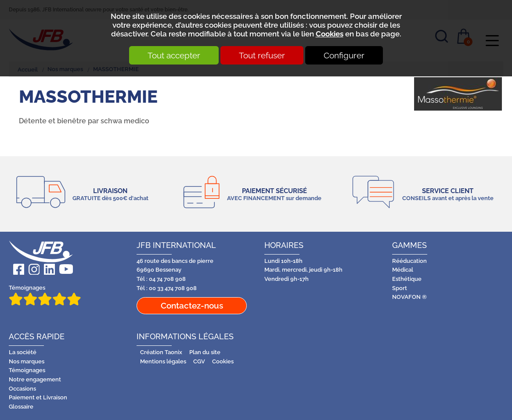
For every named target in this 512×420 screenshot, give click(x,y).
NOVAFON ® (409, 297)
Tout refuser (262, 55)
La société (23, 352)
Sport (400, 288)
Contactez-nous (192, 305)
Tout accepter (174, 55)
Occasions (22, 389)
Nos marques (27, 361)
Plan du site (205, 352)
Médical (403, 270)
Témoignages (45, 295)
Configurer (344, 55)
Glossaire (21, 407)
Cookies (330, 34)
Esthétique (407, 279)
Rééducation (409, 261)
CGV (199, 361)
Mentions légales (163, 361)
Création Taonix (161, 352)
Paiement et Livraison (38, 397)
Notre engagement (35, 379)
